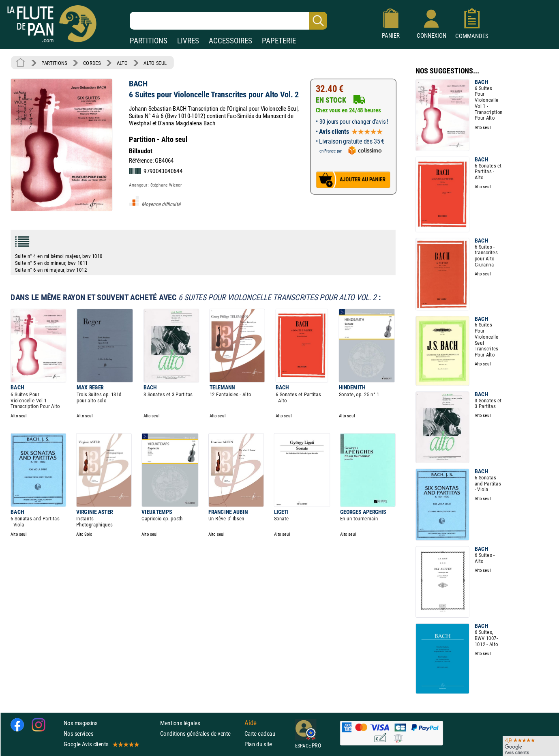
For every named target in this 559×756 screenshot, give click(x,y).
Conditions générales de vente (200, 733)
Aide (251, 723)
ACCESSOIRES (230, 41)
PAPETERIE (279, 41)
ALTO (122, 63)
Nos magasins (81, 723)
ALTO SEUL (155, 63)
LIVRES (188, 41)
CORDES (92, 63)
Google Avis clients (101, 744)
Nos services (78, 733)
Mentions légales (180, 723)
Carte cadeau (260, 733)
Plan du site (258, 744)
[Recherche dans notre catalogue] (228, 21)
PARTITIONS (149, 41)
